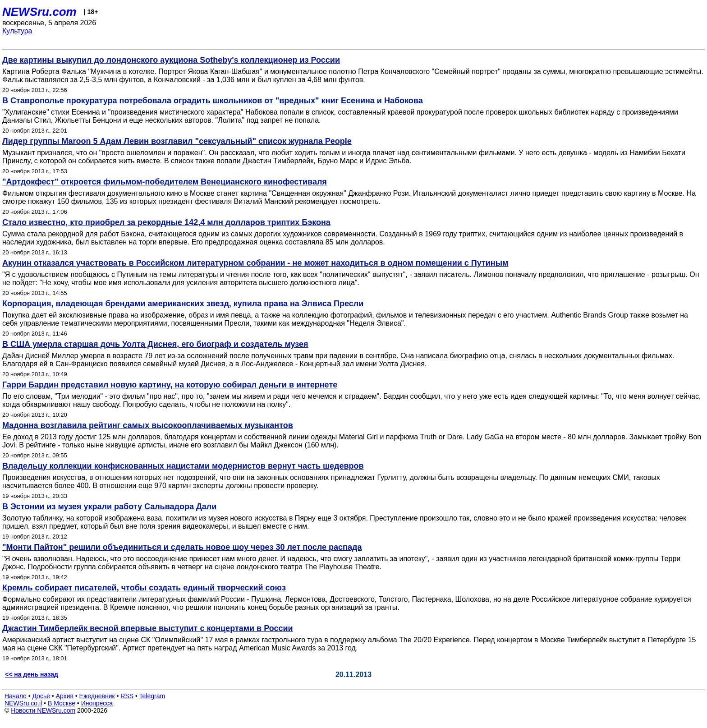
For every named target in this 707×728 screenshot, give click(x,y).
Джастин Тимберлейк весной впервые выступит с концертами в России (148, 628)
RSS (127, 696)
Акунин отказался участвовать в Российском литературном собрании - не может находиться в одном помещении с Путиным (255, 263)
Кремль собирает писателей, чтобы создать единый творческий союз (144, 588)
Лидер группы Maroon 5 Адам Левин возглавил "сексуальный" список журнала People (177, 141)
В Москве (62, 703)
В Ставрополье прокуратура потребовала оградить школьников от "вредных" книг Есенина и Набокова (213, 101)
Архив (65, 696)
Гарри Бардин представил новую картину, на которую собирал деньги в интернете (170, 385)
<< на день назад (32, 674)
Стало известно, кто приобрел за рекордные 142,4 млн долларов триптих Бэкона (166, 222)
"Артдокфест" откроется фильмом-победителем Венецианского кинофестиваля (165, 182)
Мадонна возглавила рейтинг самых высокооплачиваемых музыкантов (148, 425)
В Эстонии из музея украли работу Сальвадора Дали (109, 507)
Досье (41, 696)
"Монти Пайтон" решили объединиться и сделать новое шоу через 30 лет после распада (182, 547)
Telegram (152, 696)
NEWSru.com (39, 12)
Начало (16, 696)
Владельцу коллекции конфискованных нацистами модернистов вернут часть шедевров (183, 466)
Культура (17, 31)
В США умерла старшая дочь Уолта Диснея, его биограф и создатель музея (155, 344)
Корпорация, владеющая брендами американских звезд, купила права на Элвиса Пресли (183, 304)
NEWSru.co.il (23, 703)
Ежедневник (97, 696)
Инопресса (97, 703)
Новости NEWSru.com (43, 710)
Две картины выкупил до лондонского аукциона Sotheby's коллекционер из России (171, 60)
